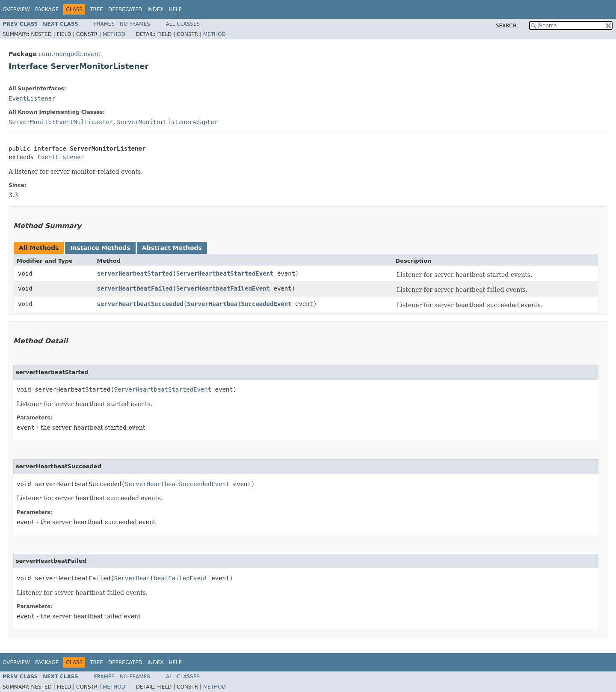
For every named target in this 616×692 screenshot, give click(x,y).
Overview (16, 9)
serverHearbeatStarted (135, 273)
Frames (105, 24)
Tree (96, 9)
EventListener (32, 98)
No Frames (135, 24)
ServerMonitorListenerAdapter (167, 122)
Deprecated (125, 9)
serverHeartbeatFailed (135, 288)
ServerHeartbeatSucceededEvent (239, 304)
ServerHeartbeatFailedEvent (223, 288)
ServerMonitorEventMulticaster (61, 122)
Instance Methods (100, 248)
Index (156, 9)
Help (175, 9)
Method (114, 34)
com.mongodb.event (70, 54)
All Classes (183, 24)
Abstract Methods (172, 248)
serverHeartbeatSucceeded (140, 304)
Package (47, 9)
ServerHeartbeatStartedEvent (225, 273)
